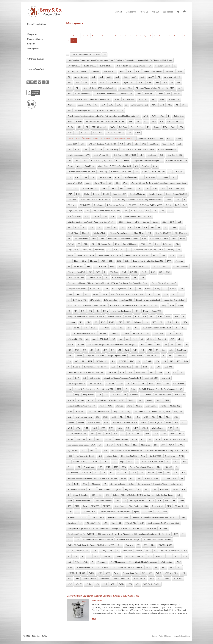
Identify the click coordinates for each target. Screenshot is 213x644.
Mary (70, 411)
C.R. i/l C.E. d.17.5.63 (115, 133)
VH (89, 556)
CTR (117, 177)
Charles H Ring (112, 149)
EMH (102, 239)
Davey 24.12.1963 (75, 183)
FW (90, 272)
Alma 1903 (149, 94)
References (168, 12)
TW (112, 551)
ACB (94, 77)
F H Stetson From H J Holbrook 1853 (148, 250)
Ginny (158, 289)
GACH (144, 272)
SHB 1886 (95, 506)
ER (93, 244)
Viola (96, 556)
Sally (179, 495)
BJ (87, 127)
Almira (160, 94)
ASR (170, 105)
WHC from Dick (171, 573)
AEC (142, 77)
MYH (84, 450)
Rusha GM (164, 489)
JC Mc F (151, 339)
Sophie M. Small (89, 512)
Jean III (71, 345)
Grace (96, 294)
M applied (134, 395)
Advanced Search (35, 59)
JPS (69, 361)
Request (118, 12)
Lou (69, 389)
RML (85, 484)
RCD (134, 473)
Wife (69, 579)
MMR (181, 434)
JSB (157, 361)
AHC (141, 83)
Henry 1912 (157, 311)
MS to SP (109, 445)
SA (100, 495)
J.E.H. (170, 333)
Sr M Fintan (147, 512)
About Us (144, 12)
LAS (122, 372)
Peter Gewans (89, 467)
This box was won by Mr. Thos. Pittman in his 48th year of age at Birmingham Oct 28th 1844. (134, 534)
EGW (108, 228)
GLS (181, 289)
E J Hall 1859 (85, 205)
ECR (113, 216)
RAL (97, 473)
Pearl (185, 462)
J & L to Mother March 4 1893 (84, 333)
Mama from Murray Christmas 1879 (82, 406)
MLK (147, 434)
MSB (119, 445)
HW (86, 328)
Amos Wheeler (129, 99)
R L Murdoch (73, 473)
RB (104, 473)
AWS (162, 116)
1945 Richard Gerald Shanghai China (131, 66)
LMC (143, 384)
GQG (87, 294)
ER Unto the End (105, 244)
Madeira (131, 400)
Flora (84, 261)
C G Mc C (85, 133)
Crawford (145, 166)
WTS (130, 584)
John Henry (182, 350)
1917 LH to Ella (106, 66)
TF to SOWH (130, 523)
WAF (178, 562)
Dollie (87, 194)
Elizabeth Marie (100, 233)
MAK (167, 400)
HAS (172, 306)
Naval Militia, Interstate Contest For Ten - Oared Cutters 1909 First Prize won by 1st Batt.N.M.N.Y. (149, 450)
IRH (176, 328)
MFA (184, 423)
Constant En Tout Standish (177, 161)
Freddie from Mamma (161, 267)
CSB (69, 177)
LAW (130, 372)
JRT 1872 (122, 361)
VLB (150, 556)
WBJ (163, 568)
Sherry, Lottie (120, 506)
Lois (159, 384)
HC (76, 311)
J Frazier (126, 333)
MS (100, 445)
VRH (177, 556)
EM (69, 239)
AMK (117, 99)
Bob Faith (123, 127)
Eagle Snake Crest (75, 211)
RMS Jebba (95, 484)
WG (151, 573)
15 (105, 55)
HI (183, 317)
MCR (146, 417)
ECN (105, 216)
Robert (132, 484)
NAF (105, 450)
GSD (158, 294)
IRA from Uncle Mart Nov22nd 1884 (157, 328)
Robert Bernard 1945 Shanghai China (153, 484)
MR (150, 439)
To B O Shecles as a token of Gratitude (98, 540)
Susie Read (72, 523)
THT (176, 534)
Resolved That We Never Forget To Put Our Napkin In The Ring (92, 478)
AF (159, 77)
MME (173, 434)
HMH (111, 322)
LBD (160, 372)
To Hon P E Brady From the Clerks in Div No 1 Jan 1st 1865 (91, 545)
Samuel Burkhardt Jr (84, 501)
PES (78, 467)
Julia (186, 361)
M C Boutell (146, 395)
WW (137, 584)
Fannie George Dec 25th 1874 (109, 255)
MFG (70, 428)
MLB (131, 434)
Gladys (173, 289)
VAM (75, 556)
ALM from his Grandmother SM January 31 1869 (113, 94)
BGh (161, 122)
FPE (89, 267)
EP (79, 244)
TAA (106, 523)
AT (177, 105)
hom (147, 322)
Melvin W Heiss (94, 423)
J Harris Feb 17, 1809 (141, 333)
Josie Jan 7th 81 (152, 356)
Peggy (70, 467)
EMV (174, 239)
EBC (155, 211)
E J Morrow (99, 205)
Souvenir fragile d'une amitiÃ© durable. (115, 512)
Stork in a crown (97, 517)
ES (150, 244)
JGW (77, 350)
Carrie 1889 (72, 144)
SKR (169, 506)
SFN (77, 506)
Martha (163, 406)
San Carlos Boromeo (104, 501)
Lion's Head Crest (96, 384)
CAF (130, 133)
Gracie (105, 294)
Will (77, 579)
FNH (127, 261)
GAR (153, 272)
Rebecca (151, 473)
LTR (69, 395)
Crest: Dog (103, 172)
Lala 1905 (168, 367)
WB (156, 568)
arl (126, 105)
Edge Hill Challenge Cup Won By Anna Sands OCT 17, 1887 (91, 222)
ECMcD (96, 216)
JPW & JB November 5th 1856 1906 (86, 55)
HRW (185, 322)
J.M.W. (179, 333)
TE (120, 523)
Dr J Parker (72, 200)
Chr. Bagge (152, 155)
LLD (135, 384)
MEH (168, 417)
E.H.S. (169, 205)
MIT (170, 428)
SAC (107, 495)
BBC (138, 122)
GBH (168, 272)
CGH (100, 149)
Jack (94, 339)
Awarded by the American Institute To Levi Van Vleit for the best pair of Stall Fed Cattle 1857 (104, 116)
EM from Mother (81, 239)
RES (183, 473)
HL (96, 322)
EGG (99, 228)
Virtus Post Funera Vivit (135, 556)
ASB (162, 105)
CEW (77, 149)
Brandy (156, 127)
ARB (111, 105)
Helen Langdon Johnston (121, 311)
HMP (120, 322)
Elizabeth (86, 233)
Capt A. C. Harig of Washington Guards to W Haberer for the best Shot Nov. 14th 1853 (101, 138)
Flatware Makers (35, 39)
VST (77, 562)
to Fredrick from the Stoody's (128, 540)
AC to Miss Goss (81, 77)
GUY (174, 294)
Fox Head (179, 261)
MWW (180, 445)
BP (148, 127)
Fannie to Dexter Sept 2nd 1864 (137, 255)
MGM (120, 428)
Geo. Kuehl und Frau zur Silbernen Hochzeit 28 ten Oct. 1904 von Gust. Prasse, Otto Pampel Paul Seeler (108, 283)
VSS (69, 562)
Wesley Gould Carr (131, 573)
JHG (85, 350)
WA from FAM (167, 562)
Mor (90, 439)
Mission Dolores (158, 428)
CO (118, 161)
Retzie (123, 478)
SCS (160, 501)
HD (90, 311)
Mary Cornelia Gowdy (122, 411)
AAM (122, 71)
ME (161, 417)
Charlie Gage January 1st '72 (79, 155)
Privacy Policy (158, 636)
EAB (177, 205)
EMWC (71, 244)
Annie (81, 105)
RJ (182, 478)
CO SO (126, 161)
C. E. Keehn (98, 133)
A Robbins (95, 71)
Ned (100, 456)
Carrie (179, 138)
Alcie (70, 88)
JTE (179, 361)
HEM (137, 311)
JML (142, 350)
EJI (146, 228)
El (165, 228)
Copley (70, 166)
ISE (184, 328)
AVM (184, 105)
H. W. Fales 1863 (80, 300)
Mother (108, 439)
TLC (69, 540)
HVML (77, 328)
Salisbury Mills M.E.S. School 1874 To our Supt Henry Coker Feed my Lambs (143, 495)
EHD (130, 228)
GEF (142, 278)
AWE (146, 116)
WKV (167, 579)
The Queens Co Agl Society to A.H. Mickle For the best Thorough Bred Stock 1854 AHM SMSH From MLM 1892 (112, 529)
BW (181, 127)
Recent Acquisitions (36, 24)
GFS (132, 289)
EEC (164, 222)
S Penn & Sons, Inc (80, 495)
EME (94, 239)
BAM (70, 122)
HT (69, 328)
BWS (70, 133)
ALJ (69, 94)
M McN (71, 400)
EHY (138, 228)
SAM (70, 501)
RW (184, 489)
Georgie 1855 (95, 289)
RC (119, 473)
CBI (136, 144)
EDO (137, 222)
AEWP (151, 77)
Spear (136, 512)
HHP (176, 317)
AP (96, 105)
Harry (164, 306)
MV (156, 445)
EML (144, 239)
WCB (91, 573)
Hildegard (71, 322)
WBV (172, 568)
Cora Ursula (90, 166)
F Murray (170, 250)
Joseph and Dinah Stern (95, 356)
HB (69, 311)
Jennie (151, 345)
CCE (144, 144)
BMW (113, 127)
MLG (139, 434)
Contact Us (131, 12)
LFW (77, 378)
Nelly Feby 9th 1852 (129, 456)
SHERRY (107, 506)
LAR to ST (112, 372)
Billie (80, 127)
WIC (183, 573)
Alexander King (126, 88)
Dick (140, 188)
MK (123, 434)
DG (122, 188)
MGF (111, 428)
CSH (93, 177)
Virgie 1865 (107, 556)
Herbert (128, 317)
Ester (157, 244)
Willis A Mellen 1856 (121, 579)
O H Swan (95, 462)
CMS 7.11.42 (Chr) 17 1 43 (102, 161)
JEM (142, 345)
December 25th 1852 (89, 188)
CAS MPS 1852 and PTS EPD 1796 (102, 144)
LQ (126, 389)
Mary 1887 (80, 411)
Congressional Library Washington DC (148, 161)
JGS (69, 350)
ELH (182, 228)
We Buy (156, 12)
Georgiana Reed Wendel (77, 289)
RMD (76, 484)
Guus (166, 294)
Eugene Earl (86, 250)
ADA (109, 77)
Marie (130, 406)
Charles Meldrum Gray (167, 149)
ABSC (180, 71)
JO (157, 350)
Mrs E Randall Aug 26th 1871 (175, 439)
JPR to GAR (180, 356)
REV (132, 478)
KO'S (145, 367)
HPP (154, 322)
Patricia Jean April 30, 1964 (152, 462)
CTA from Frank (105, 177)
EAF (185, 205)
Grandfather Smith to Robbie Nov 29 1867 (127, 294)
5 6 (150, 66)
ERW (143, 244)
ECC (86, 216)
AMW (162, 99)
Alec (78, 88)
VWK (85, 562)
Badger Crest (179, 116)
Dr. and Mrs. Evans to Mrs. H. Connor (95, 200)
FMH (111, 261)
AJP (157, 83)
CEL (164, 144)
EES (180, 222)
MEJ (176, 417)
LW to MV (116, 395)
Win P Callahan (139, 579)
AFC (69, 83)
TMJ (77, 540)
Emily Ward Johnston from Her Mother (123, 239)
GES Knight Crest (119, 289)
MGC (103, 428)
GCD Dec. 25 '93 (94, 278)
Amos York (143, 99)
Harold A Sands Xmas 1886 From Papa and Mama (87, 306)
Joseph (79, 356)
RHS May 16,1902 (170, 478)
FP (69, 267)
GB (161, 272)
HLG (103, 322)
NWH (181, 456)
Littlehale (110, 384)
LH (85, 378)
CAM (138, 133)
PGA (100, 467)
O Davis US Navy (80, 462)
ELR (150, 233)
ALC (179, 83)
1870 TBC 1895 (74, 66)
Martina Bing (175, 406)
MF (176, 423)
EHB (122, 228)
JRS (113, 361)
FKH (76, 261)
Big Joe (71, 127)
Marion (139, 406)
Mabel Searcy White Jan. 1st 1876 (111, 400)
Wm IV (79, 584)
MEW (169, 423)
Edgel (121, 222)
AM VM (177, 94)
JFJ (166, 345)
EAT (126, 211)
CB (122, 144)
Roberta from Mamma (76, 489)
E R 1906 (132, 205)
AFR (77, 83)
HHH (160, 317)
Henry (146, 311)
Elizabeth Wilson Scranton (120, 233)
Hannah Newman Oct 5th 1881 (148, 300)
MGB (95, 428)
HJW (89, 322)
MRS (158, 439)
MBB (105, 417)
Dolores (96, 194)
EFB (69, 228)
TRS (153, 545)
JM (120, 350)
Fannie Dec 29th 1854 (85, 255)
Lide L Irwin (95, 378)
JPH (170, 356)
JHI (92, 350)
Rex (139, 478)
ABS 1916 (170, 71)
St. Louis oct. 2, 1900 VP (77, 517)
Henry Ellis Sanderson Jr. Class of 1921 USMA (86, 317)
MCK (129, 417)
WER (108, 573)
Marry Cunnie (151, 406)
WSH (113, 584)
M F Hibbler (180, 395)
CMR (85, 161)
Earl (87, 211)
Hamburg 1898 (126, 300)
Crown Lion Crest (158, 172)
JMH (135, 350)
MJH (108, 434)
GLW (70, 294)
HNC (128, 322)
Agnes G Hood (129, 83)
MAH (159, 400)
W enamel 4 (102, 562)
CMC (77, 161)
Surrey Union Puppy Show (118, 517)
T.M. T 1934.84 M (93, 523)
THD (142, 523)
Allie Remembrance (83, 94)
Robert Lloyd (176, 484)
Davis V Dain (100, 183)
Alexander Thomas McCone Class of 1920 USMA (155, 88)
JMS (150, 350)
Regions (31, 44)
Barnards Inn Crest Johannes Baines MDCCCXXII (105, 122)
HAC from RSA (111, 300)
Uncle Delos (127, 551)
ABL (138, 71)
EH (115, 228)
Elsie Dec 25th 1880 (163, 233)
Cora (79, 166)
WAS (148, 568)
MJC (100, 434)
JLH (113, 350)
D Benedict (150, 177)
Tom (120, 545)
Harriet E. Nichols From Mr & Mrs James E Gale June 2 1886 (134, 306)
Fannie (70, 255)
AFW (85, 83)
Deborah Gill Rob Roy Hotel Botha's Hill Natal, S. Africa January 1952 (159, 183)
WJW (152, 579)
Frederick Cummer (181, 267)
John (171, 350)
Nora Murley (170, 456)
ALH (180, 88)
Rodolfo (92, 489)
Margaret (120, 406)
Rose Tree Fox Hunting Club (110, 489)
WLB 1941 (178, 579)
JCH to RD (162, 339)
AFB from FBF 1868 (172, 77)
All (74, 41)
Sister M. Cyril (157, 506)
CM (69, 161)
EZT (123, 250)
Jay (127, 339)
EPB (86, 244)
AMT (154, 99)
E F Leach (72, 205)
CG (92, 149)
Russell (175, 489)
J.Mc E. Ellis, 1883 (75, 339)
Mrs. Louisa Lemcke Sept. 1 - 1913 (81, 445)
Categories (32, 34)
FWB (98, 272)
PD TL (176, 462)
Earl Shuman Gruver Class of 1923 (106, 211)
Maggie (150, 400)
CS (170, 172)
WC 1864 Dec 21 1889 (76, 573)
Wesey (117, 573)
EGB (91, 228)
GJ (165, 289)
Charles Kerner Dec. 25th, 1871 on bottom (138, 149)
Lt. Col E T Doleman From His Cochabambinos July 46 (161, 389)
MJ (177, 428)
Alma (138, 94)
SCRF (151, 501)
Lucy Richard (88, 395)
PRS (159, 467)
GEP (106, 289)
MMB (164, 434)
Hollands (138, 322)
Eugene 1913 (73, 250)
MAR (110, 406)
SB (125, 501)
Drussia (169, 200)
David (88, 183)
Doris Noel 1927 (119, 194)
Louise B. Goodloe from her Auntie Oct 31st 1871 (94, 389)
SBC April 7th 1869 (137, 501)
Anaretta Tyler (174, 99)
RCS (142, 473)
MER (106, 423)
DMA (70, 194)
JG (187, 345)
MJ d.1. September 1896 (77, 434)
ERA (117, 244)
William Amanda (89, 579)
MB (98, 417)
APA (103, 105)
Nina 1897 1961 (155, 456)
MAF (140, 400)
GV (181, 294)
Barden (79, 122)
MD (154, 417)
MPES (134, 439)
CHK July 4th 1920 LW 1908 (125, 155)
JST (171, 361)
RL (69, 484)
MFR (86, 428)
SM (77, 512)
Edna (129, 222)
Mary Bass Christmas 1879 (99, 411)
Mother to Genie (121, 439)
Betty (154, 122)
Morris (99, 439)
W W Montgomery (118, 562)
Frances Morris (100, 267)
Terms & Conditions (182, 636)
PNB (124, 467)
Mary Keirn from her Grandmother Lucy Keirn (152, 411)
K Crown (77, 367)
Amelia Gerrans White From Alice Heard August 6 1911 (89, 99)
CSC (77, 177)
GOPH (79, 294)
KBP (113, 367)
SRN (165, 512)
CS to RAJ (179, 172)
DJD (155, 188)
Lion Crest (166, 378)
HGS (137, 317)
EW (116, 250)
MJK (116, 434)
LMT (151, 384)
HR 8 (169, 322)
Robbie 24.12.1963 (118, 484)
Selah (182, 501)
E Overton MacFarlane (116, 205)
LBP (167, 372)
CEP (172, 144)
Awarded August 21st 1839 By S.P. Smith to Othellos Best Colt (99, 110)
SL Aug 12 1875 (181, 506)
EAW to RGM (137, 211)
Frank (112, 267)
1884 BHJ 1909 (90, 66)
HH (144, 317)
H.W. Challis (95, 300)
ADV (134, 77)
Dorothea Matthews (137, 194)
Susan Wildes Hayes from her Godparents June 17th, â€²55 (155, 517)
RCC (126, 473)
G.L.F (124, 272)
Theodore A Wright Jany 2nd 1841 (81, 534)
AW (69, 110)
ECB (170, 211)
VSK (185, 556)
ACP (101, 77)
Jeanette (81, 345)
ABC (130, 71)
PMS (116, 467)
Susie (183, 517)
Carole (170, 138)
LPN (119, 389)
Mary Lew (178, 411)
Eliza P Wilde (73, 233)
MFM (78, 428)
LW (106, 395)
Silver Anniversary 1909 (138, 506)
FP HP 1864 (78, 267)
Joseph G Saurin (136, 356)
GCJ (107, 278)
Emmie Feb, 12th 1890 (159, 239)
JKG (105, 350)
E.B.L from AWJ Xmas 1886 (151, 205)
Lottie (167, 384)
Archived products (36, 69)
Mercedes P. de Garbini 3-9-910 (125, 423)
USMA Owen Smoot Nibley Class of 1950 (170, 551)
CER (180, 144)
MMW (70, 439)
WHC (159, 573)
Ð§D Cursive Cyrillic (152, 584)
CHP (142, 155)
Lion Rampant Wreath (76, 384)
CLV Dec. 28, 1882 (175, 155)
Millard (145, 428)
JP (163, 356)
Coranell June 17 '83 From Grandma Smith (115, 166)
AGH (94, 83)
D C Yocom (163, 177)
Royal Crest (130, 489)
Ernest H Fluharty (130, 244)
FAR (164, 255)
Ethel (178, 244)
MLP (156, 434)
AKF (165, 83)
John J (70, 356)
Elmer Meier (139, 233)
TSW (94, 551)
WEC (100, 573)
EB (148, 211)
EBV (162, 211)
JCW (172, 339)
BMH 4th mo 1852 (99, 127)
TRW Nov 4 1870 (165, 545)
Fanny (156, 255)
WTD (121, 584)
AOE (89, 105)
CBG (129, 144)
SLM (70, 512)
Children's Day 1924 (102, 155)
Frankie (122, 267)
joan (164, 350)
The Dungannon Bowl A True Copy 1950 (163, 523)
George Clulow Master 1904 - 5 (164, 283)
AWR (154, 116)
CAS (83, 144)
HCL (83, 311)
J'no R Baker (158, 333)
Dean (125, 183)
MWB (171, 445)
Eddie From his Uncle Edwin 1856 (138, 216)
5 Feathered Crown (163, 66)
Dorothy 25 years (155, 194)
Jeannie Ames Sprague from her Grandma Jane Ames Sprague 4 (112, 345)
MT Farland (146, 445)
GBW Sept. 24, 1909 (76, 278)
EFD (77, 228)
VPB (169, 556)
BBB (131, 122)
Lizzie (120, 384)
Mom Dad (81, 439)
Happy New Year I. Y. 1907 (174, 300)
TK (183, 534)
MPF (143, 439)
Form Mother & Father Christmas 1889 (148, 261)
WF (144, 573)
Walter (70, 568)
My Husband (73, 450)
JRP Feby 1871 (102, 361)
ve (82, 556)
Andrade (71, 105)
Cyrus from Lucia (130, 177)
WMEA (89, 584)
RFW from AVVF (152, 478)
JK (98, 350)
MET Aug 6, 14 (156, 423)
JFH (159, 345)
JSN (164, 361)
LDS (182, 372)
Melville (71, 423)
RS (139, 489)
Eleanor (173, 228)
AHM (149, 83)
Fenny (181, 255)
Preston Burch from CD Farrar (141, 467)
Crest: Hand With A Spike (121, 172)
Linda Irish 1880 (151, 378)
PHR (108, 467)
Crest (155, 166)
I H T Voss (105, 328)
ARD (119, 105)
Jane (120, 339)
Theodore (164, 529)
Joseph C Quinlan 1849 (117, 356)
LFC (69, 378)
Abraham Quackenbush (153, 71)
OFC (114, 462)
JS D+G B (148, 361)
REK (176, 473)
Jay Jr (135, 339)
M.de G (81, 400)
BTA (165, 127)
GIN (140, 289)
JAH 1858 (104, 339)
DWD (178, 200)
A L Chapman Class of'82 (77, 71)
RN (105, 484)
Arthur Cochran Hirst (140, 105)
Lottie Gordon (179, 384)
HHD (152, 317)
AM (168, 94)
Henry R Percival (115, 317)
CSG (85, 177)
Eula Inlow (99, 250)
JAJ (113, 339)
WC (179, 568)
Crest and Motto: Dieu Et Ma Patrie (81, 172)
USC (148, 551)
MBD (114, 417)
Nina (143, 456)
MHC (136, 428)
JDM (180, 339)
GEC (135, 278)
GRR (150, 294)
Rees (160, 473)
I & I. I (94, 328)
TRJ (145, 545)
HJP (81, 322)
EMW (182, 239)
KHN (137, 367)
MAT (70, 417)
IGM (136, 328)
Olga (122, 462)
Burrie (173, 127)
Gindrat (148, 289)
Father (172, 255)
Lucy (77, 395)
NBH (70, 456)
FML (119, 261)
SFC (69, 506)
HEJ (98, 311)
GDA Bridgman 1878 (121, 278)
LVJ (99, 395)
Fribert (70, 272)
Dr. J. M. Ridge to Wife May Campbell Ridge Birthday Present (138, 200)
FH (69, 261)
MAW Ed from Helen (84, 417)
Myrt (92, 450)
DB (110, 183)
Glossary (169, 636)
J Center (103, 333)
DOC (78, 194)
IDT (129, 328)
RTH (147, 489)
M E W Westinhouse (163, 395)
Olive (130, 462)
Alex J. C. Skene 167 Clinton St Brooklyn (100, 88)
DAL (174, 177)
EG (84, 228)
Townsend (130, 545)
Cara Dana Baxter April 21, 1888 (151, 138)
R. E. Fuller (86, 473)
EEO (172, 222)
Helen (105, 311)
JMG (127, 350)
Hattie (180, 306)
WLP (70, 584)
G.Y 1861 (134, 272)
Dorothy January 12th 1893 (177, 194)
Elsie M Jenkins (181, 233)
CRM (145, 172)
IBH (122, 328)
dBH (118, 183)
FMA (103, 261)
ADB (118, 77)
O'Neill (106, 462)
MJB (92, 434)
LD (175, 372)
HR (161, 322)
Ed (120, 216)
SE (174, 501)
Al (172, 83)
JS (139, 361)
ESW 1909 (167, 244)
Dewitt (114, 188)
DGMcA (130, 188)
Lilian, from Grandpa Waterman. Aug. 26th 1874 (122, 378)
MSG (127, 445)
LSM (133, 389)
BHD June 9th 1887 (175, 122)
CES (69, 149)
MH (128, 428)
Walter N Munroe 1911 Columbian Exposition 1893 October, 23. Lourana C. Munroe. (109, 568)
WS (97, 584)
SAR (117, 501)
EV (109, 250)
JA (87, 339)
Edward (146, 222)
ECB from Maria (74, 216)
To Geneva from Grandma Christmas (157, 540)
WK (159, 579)
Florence (94, 261)
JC (142, 339)
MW (163, 445)
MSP (135, 445)
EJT (152, 228)
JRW (132, 361)
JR (83, 361)
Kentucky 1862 (125, 367)
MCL (138, 417)
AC (69, 77)
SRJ (157, 512)
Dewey (104, 188)
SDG (167, 501)
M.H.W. (91, 400)
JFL (172, 345)
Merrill (143, 423)
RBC (111, 473)
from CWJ (81, 272)
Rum (154, 489)
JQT (76, 361)
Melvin (81, 423)
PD (168, 462)
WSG (105, 584)
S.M (93, 495)
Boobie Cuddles (137, 127)
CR (136, 166)
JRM (90, 361)
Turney (103, 551)
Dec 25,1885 (73, 188)
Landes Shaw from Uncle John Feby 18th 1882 (86, 372)
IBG (114, 328)
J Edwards (114, 333)
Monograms (33, 49)
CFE (85, 149)
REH (168, 473)
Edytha (156, 222)
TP (139, 545)
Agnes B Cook (114, 83)
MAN (102, 406)
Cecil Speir (154, 144)
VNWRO (160, 556)
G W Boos (114, 272)
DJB (147, 188)
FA (179, 250)
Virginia (118, 556)
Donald (106, 194)
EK (159, 228)
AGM (102, 83)
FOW (169, 261)
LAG (159, 367)
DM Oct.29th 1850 (176, 188)
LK (128, 384)
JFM (180, 345)
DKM (163, 188)
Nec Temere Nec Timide (85, 456)
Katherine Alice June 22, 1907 (96, 367)
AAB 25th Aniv (109, 71)
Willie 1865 (104, 579)
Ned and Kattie (111, 456)
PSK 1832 (168, 467)
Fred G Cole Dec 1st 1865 (138, 267)
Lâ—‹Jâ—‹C (141, 372)
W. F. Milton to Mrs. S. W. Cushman (143, 562)
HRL (177, 322)
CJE (162, 155)
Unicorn (139, 551)
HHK (168, 317)
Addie (126, 77)
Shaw (85, 506)
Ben (146, 122)
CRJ (137, 172)
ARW (154, 105)
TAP (113, 523)
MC (122, 417)
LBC (152, 372)
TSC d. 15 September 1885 (78, 551)
